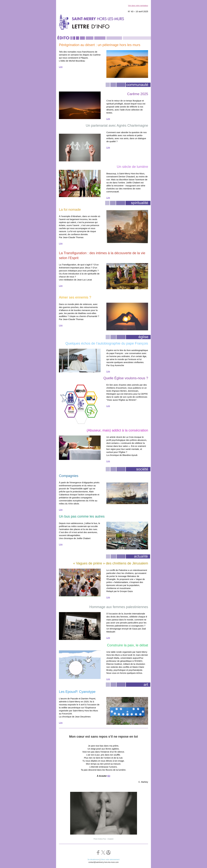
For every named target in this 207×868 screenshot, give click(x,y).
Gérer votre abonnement (110, 860)
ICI (109, 776)
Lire (61, 67)
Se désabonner (93, 860)
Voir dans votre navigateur (138, 6)
